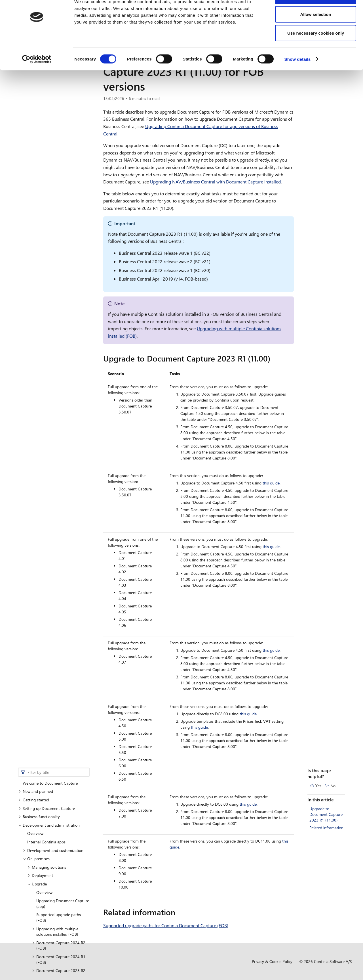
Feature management (46, 532)
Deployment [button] (40, 160)
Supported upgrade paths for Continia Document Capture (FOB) (166, 925)
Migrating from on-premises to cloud (61, 372)
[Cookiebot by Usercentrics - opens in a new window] (37, 78)
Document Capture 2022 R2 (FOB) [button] (59, 303)
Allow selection (315, 34)
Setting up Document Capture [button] (47, 92)
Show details (298, 78)
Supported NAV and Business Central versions (57, 473)
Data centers (38, 506)
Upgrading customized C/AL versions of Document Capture (63, 386)
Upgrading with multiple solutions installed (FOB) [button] (55, 216)
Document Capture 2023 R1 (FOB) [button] (59, 272)
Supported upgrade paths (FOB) (59, 202)
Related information (326, 112)
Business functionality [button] (39, 101)
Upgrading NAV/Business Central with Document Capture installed (215, 182)
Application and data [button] (57, 291)
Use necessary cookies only (316, 52)
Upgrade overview (57, 283)
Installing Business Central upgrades (54, 451)
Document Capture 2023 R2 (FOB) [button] (59, 258)
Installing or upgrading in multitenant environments (54, 437)
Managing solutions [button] (47, 152)
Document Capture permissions (55, 523)
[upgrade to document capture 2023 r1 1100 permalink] (274, 358)
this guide (271, 483)
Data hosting (38, 515)
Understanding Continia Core (53, 557)
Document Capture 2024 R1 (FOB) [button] (59, 244)
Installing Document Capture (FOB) (57, 423)
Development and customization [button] (53, 134)
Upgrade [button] (37, 168)
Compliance (33, 573)
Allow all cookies (316, 15)
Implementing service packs (60, 397)
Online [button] (31, 498)
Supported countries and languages (58, 548)
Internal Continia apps (46, 126)
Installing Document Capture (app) (57, 408)
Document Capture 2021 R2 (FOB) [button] (59, 330)
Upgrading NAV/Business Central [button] (56, 358)
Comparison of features (52, 462)
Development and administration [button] (49, 109)
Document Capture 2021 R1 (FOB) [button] (59, 344)
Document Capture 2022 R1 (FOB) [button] (59, 316)
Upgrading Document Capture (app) (63, 188)
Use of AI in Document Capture (54, 565)
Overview (35, 118)
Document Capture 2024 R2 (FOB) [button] (59, 230)
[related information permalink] (179, 912)
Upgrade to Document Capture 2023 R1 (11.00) (326, 99)
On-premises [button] (36, 143)
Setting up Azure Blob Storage (53, 540)
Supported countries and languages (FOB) (53, 487)
